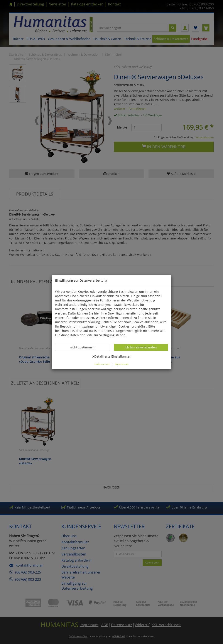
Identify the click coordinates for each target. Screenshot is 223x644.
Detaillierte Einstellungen (111, 356)
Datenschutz (102, 364)
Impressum (122, 364)
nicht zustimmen (84, 347)
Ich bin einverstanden (141, 347)
